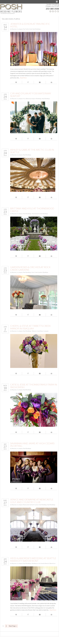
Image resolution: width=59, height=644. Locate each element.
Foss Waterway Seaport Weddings (32, 99)
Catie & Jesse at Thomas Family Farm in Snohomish (34, 386)
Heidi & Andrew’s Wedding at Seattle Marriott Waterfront (33, 559)
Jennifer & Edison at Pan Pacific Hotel (30, 25)
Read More (23, 78)
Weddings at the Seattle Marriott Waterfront (44, 563)
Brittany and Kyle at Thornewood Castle (32, 210)
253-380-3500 (52, 9)
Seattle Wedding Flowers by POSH (52, 5)
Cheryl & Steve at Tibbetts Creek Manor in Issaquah (30, 327)
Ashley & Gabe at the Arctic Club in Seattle (32, 151)
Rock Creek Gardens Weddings (40, 272)
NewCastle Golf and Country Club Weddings (35, 505)
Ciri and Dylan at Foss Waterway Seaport (31, 95)
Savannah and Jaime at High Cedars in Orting (32, 445)
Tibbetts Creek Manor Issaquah (40, 331)
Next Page (12, 626)
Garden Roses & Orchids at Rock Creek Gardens (30, 268)
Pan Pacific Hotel (28, 29)
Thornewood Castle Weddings (40, 214)
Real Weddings (37, 29)
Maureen (14, 29)
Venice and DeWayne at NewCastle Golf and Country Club (32, 501)
